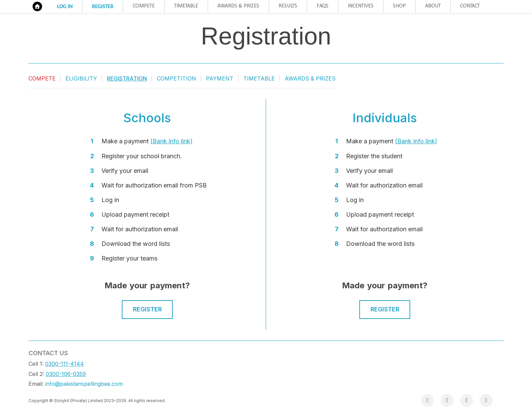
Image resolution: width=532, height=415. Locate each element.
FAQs (322, 6)
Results (288, 6)
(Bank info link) (172, 141)
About (433, 6)
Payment (220, 78)
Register (103, 6)
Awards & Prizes (238, 6)
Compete (144, 6)
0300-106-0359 (66, 374)
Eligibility (81, 78)
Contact (470, 6)
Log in (65, 6)
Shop (399, 6)
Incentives (361, 6)
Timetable (186, 6)
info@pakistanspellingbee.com (84, 384)
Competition (176, 78)
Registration (127, 78)
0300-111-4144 (64, 364)
